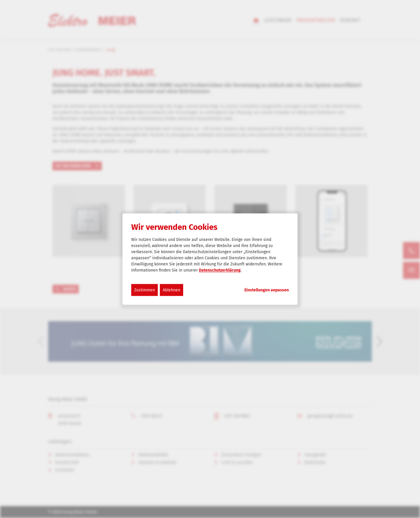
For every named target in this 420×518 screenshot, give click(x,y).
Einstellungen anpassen (267, 290)
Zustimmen (145, 290)
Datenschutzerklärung (220, 270)
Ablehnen (171, 290)
